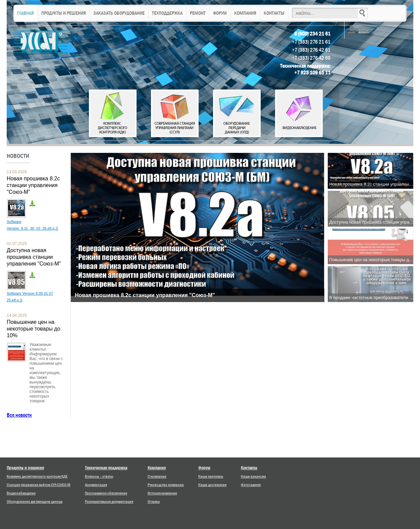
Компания (157, 468)
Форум (204, 468)
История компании (162, 493)
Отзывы (154, 502)
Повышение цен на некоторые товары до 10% (34, 329)
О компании (157, 476)
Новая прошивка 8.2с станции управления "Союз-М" (33, 185)
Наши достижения (212, 485)
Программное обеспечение (106, 493)
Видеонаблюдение (21, 493)
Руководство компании (166, 485)
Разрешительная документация (109, 502)
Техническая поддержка (106, 468)
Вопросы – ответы (99, 476)
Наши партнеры (211, 476)
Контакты (249, 468)
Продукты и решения (25, 468)
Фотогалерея (251, 485)
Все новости (19, 415)
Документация (96, 485)
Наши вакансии (253, 476)
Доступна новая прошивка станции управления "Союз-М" (34, 257)
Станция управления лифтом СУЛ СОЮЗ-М (39, 485)
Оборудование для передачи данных (35, 502)
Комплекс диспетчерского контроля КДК (37, 476)
